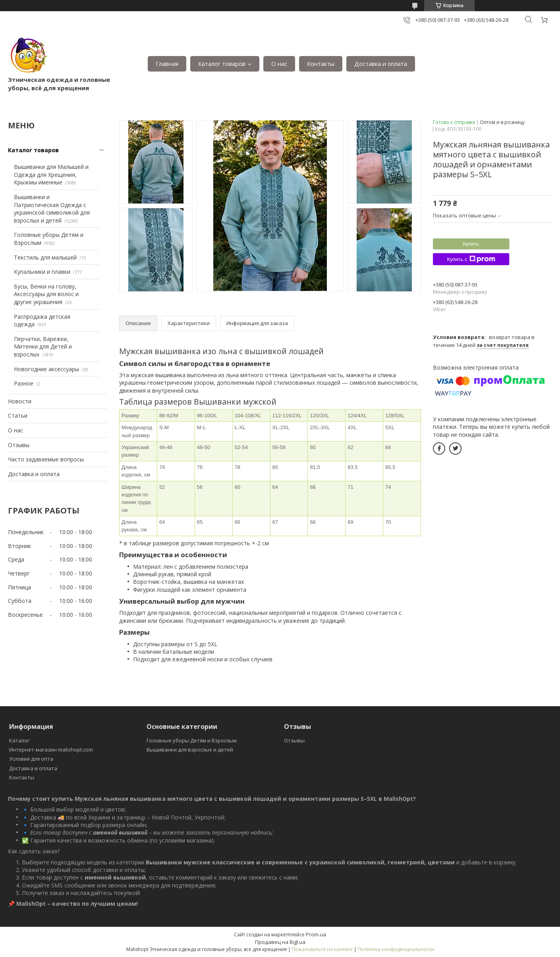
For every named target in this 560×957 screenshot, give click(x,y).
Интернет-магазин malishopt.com (51, 750)
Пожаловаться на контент (322, 949)
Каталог (19, 740)
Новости (20, 401)
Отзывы (19, 445)
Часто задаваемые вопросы (46, 459)
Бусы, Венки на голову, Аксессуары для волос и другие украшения (46, 294)
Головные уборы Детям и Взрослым (192, 740)
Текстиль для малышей (45, 257)
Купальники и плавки (42, 272)
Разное (24, 383)
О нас (279, 64)
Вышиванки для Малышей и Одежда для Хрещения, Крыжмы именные (51, 174)
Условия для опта (31, 759)
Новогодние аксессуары (46, 369)
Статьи (18, 416)
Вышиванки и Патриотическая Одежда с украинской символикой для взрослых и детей (52, 209)
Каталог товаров (222, 64)
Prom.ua (316, 934)
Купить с (471, 259)
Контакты (321, 64)
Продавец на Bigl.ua (280, 942)
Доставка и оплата (381, 64)
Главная (167, 64)
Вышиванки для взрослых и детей (190, 750)
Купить (471, 244)
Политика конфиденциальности (396, 949)
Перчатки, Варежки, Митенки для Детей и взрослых (43, 347)
